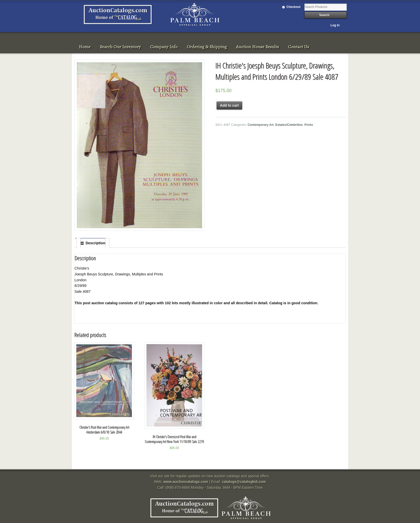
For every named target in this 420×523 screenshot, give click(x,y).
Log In (335, 25)
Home (85, 47)
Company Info (164, 47)
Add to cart (229, 105)
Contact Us (299, 47)
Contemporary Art (261, 125)
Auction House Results (257, 47)
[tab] (93, 243)
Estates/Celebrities (289, 125)
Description (95, 243)
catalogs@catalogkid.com (244, 482)
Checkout (294, 7)
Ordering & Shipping (207, 47)
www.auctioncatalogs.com (186, 482)
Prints (309, 125)
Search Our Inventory (120, 47)
